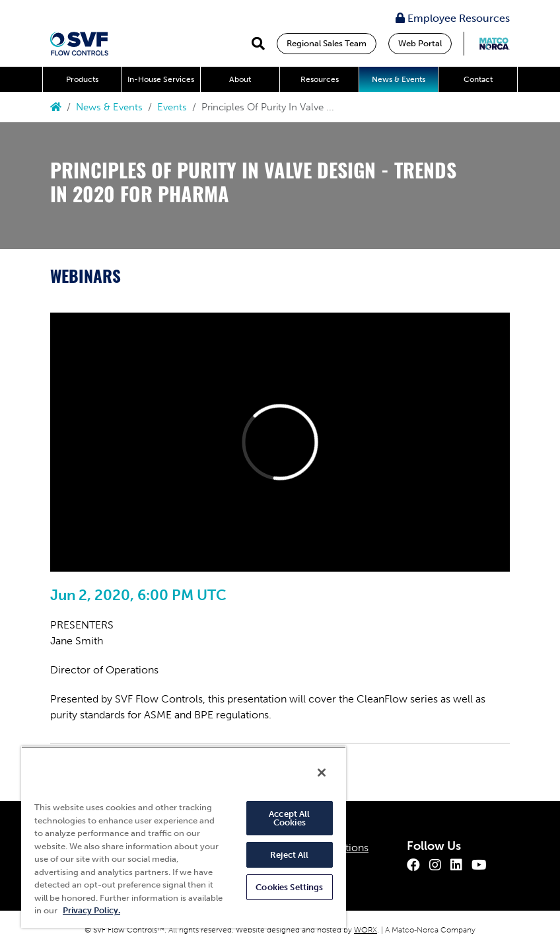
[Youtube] (479, 865)
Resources (320, 79)
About (240, 79)
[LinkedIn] (456, 865)
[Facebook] (413, 865)
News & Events (399, 79)
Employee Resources (453, 18)
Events (172, 107)
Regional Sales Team (327, 43)
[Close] (322, 773)
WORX (366, 930)
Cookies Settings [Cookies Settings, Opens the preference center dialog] (289, 887)
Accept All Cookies (289, 818)
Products (82, 79)
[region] (184, 837)
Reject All (289, 855)
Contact (478, 79)
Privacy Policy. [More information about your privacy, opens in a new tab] (91, 910)
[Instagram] (435, 865)
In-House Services (161, 79)
